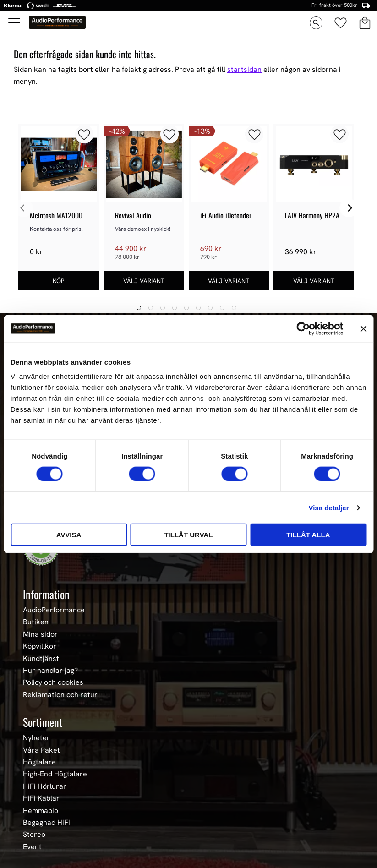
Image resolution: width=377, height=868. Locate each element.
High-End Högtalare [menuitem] (55, 774)
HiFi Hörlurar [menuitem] (45, 786)
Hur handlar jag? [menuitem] (50, 671)
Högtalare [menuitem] (39, 762)
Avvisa (69, 535)
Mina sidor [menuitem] (40, 634)
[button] (15, 23)
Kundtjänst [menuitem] (41, 659)
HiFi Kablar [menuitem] (41, 798)
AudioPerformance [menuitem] (54, 610)
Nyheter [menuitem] (36, 738)
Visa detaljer (328, 507)
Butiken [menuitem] (36, 622)
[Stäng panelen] (363, 328)
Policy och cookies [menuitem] (53, 682)
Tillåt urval (188, 535)
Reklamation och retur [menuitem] (60, 695)
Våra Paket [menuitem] (41, 750)
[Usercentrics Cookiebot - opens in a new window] (303, 328)
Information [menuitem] (46, 594)
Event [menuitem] (32, 847)
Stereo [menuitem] (34, 835)
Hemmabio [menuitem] (41, 811)
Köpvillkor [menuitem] (40, 646)
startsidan (244, 69)
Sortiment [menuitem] (43, 722)
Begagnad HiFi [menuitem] (46, 823)
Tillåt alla (308, 535)
